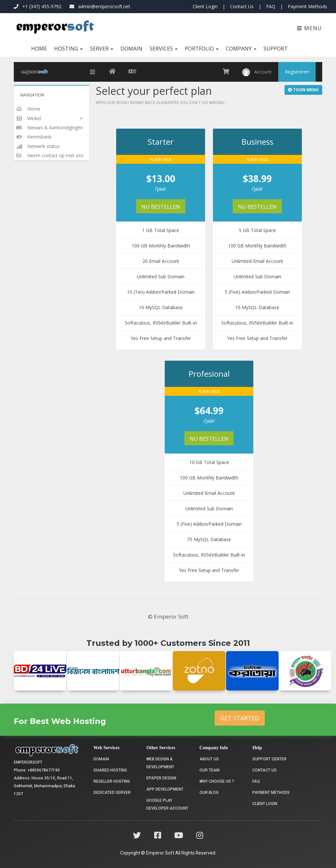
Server (102, 49)
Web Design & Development (160, 763)
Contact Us (242, 6)
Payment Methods (307, 6)
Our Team (210, 770)
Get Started (240, 718)
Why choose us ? (217, 781)
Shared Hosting (110, 770)
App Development (165, 789)
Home (39, 49)
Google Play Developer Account (167, 804)
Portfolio (202, 49)
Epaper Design (161, 778)
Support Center (269, 759)
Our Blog (209, 793)
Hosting (68, 49)
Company (241, 49)
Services (164, 49)
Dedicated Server (112, 793)
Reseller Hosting (112, 781)
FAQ (271, 6)
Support (276, 49)
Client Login (205, 6)
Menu (310, 28)
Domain (131, 49)
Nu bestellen (161, 207)
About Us (209, 759)
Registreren (297, 72)
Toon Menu (303, 90)
